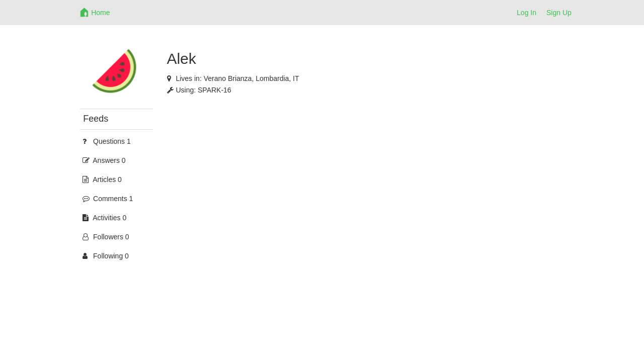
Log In (527, 13)
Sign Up (559, 13)
